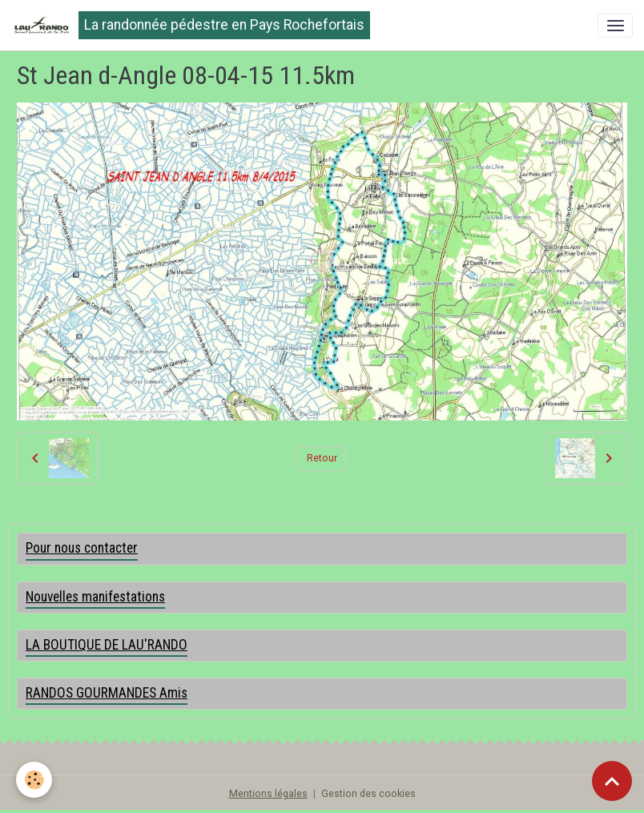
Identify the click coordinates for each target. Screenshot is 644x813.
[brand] (191, 25)
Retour (322, 458)
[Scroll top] (612, 781)
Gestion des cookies (368, 794)
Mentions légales (268, 794)
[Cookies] (34, 780)
